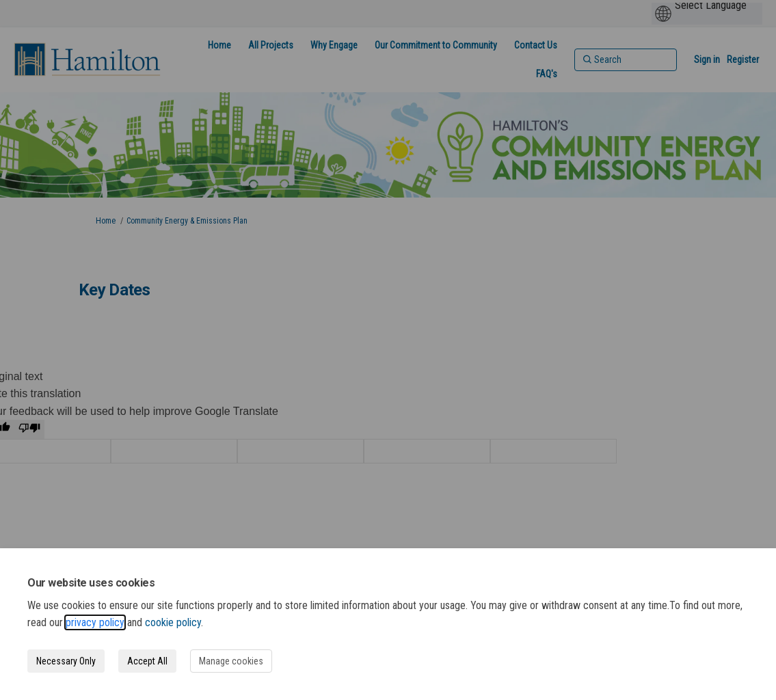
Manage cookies (231, 661)
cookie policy (173, 622)
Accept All (147, 661)
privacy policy (95, 622)
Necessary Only (66, 661)
